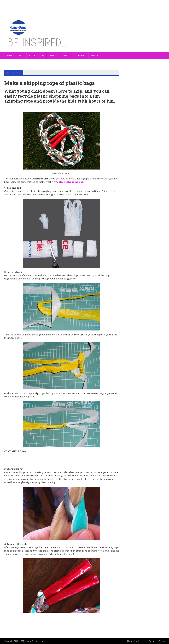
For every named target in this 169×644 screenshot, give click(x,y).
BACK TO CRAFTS (13, 73)
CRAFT (21, 55)
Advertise (141, 641)
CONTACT (81, 55)
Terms (162, 641)
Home (10, 55)
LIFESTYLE (67, 55)
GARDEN (53, 55)
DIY (42, 55)
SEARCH (95, 55)
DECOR (32, 55)
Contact (152, 641)
